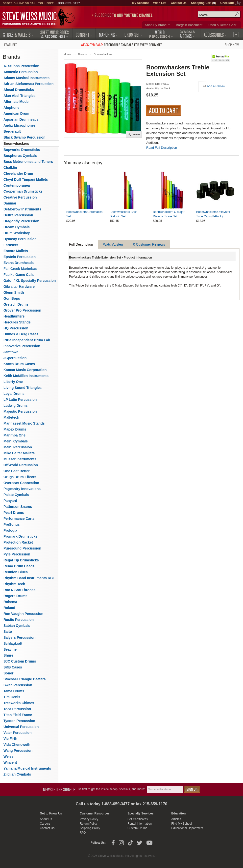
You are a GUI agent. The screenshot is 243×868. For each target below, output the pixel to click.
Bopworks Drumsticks (22, 150)
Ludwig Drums (15, 405)
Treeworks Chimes (19, 703)
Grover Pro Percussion (22, 310)
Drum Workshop (17, 233)
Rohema (10, 602)
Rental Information (140, 824)
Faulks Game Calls (19, 275)
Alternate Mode (16, 102)
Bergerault (12, 131)
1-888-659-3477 (68, 3)
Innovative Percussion (22, 346)
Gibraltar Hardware (19, 287)
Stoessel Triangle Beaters (24, 679)
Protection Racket (18, 542)
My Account (140, 3)
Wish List (160, 3)
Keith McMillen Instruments (26, 376)
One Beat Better (17, 471)
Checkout (227, 3)
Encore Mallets (16, 251)
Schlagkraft (13, 643)
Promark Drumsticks (20, 536)
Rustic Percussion (19, 620)
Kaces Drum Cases (19, 364)
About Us (46, 819)
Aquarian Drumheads (21, 119)
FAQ (83, 833)
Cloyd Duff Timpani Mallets (26, 179)
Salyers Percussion (19, 637)
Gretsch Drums (16, 304)
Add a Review (216, 86)
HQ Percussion (16, 328)
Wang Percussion (18, 751)
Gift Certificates (138, 819)
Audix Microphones (20, 125)
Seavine (10, 649)
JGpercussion (15, 358)
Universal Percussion (21, 727)
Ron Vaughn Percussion (23, 614)
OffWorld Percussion (21, 465)
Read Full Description (162, 148)
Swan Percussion (18, 685)
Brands (83, 54)
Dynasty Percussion (20, 239)
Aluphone (12, 108)
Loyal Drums (14, 394)
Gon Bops (12, 298)
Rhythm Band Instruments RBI (29, 578)
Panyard (10, 501)
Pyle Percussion (17, 554)
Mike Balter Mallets (19, 453)
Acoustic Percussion (21, 72)
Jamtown (11, 352)
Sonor (8, 673)
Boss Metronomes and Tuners (28, 162)
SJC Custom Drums (20, 661)
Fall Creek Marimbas (20, 269)
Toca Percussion (17, 709)
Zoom (136, 135)
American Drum (16, 114)
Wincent (10, 762)
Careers (45, 824)
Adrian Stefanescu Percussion (28, 84)
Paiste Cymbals (16, 495)
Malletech (11, 417)
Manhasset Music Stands (24, 423)
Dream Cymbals (17, 227)
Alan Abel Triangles (19, 96)
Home (67, 54)
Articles (176, 819)
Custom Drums (137, 828)
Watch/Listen (113, 244)
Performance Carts (19, 519)
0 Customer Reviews (149, 244)
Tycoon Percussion (19, 721)
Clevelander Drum (18, 174)
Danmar (10, 203)
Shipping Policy (90, 828)
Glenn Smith (14, 292)
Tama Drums (14, 691)
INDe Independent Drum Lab (27, 340)
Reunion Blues (16, 572)
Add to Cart (164, 110)
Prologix (10, 530)
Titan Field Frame (18, 715)
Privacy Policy (89, 819)
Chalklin (10, 168)
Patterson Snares (18, 507)
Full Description (81, 244)
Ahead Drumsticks (19, 90)
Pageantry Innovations (22, 489)
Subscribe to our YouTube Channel (123, 15)
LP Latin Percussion (20, 400)
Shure (8, 655)
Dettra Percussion (18, 215)
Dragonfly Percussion (21, 221)
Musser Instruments (20, 459)
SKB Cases (13, 667)
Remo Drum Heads (19, 566)
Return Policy (88, 824)
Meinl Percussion (18, 447)
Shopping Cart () (204, 3)
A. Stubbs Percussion (21, 66)
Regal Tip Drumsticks (21, 560)
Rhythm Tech (14, 584)
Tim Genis (12, 697)
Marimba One (14, 435)
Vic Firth (10, 739)
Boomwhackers (103, 54)
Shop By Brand (156, 25)
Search (237, 14)
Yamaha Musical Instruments (27, 768)
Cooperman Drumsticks (23, 191)
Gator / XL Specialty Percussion (30, 281)
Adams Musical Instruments (26, 78)
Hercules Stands (17, 322)
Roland (9, 608)
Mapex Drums (15, 429)
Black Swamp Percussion (24, 137)
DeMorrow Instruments (22, 209)
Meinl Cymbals (16, 441)
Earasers (11, 245)
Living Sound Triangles (23, 388)
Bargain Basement (189, 25)
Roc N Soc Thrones (19, 590)
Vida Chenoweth (17, 745)
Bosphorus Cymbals (20, 156)
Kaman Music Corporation (25, 370)
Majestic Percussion (20, 411)
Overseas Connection (21, 483)
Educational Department (187, 828)
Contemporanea (17, 185)
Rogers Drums (15, 596)
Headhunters (14, 316)
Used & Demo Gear (222, 25)
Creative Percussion (20, 197)
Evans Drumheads (19, 263)
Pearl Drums (14, 513)
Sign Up (192, 789)
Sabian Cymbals (17, 626)
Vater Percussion (18, 733)
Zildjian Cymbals (17, 774)
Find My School (182, 824)
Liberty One (13, 382)
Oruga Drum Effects (20, 477)
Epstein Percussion (20, 257)
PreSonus (12, 524)
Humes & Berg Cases (21, 334)
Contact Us (179, 3)
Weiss (8, 756)
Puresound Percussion (22, 548)
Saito (8, 632)
